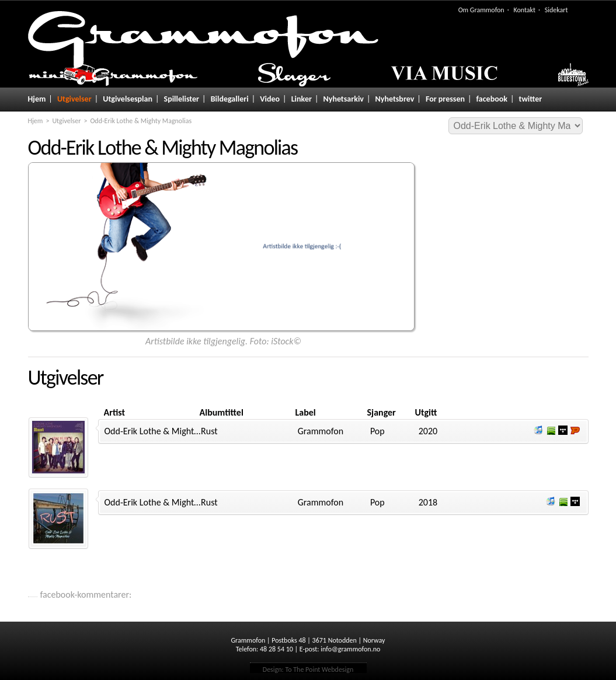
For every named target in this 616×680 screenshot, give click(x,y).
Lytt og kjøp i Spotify (551, 430)
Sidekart (556, 10)
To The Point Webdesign (319, 669)
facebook (492, 99)
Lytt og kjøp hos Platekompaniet (575, 430)
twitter (531, 99)
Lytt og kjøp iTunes (538, 430)
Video (270, 99)
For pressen (445, 99)
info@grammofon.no (350, 649)
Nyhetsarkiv (344, 99)
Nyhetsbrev (395, 99)
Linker (302, 99)
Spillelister (182, 99)
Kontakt (524, 10)
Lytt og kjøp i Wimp (563, 430)
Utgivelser (74, 99)
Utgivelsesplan (128, 99)
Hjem (37, 99)
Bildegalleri (230, 99)
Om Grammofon (481, 10)
